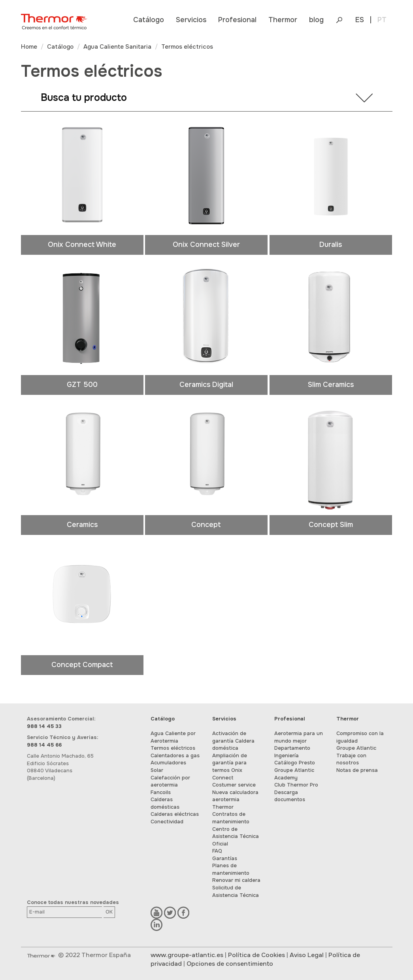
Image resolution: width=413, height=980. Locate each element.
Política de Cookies (256, 955)
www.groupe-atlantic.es (187, 955)
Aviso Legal (307, 955)
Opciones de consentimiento (230, 964)
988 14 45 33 (44, 726)
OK (109, 912)
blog (316, 20)
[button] (149, 20)
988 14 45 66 (44, 745)
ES (360, 20)
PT (382, 20)
